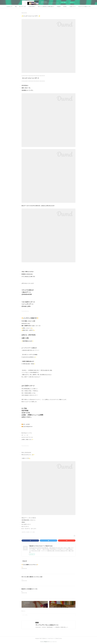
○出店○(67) (23, 532)
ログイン (72, 2)
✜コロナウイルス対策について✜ (84, 7)
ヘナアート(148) (32, 532)
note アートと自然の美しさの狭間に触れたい (46, 7)
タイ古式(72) (27, 532)
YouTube (65, 7)
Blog (16, 7)
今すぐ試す (64, 2)
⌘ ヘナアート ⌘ (22, 7)
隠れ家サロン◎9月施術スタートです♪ (30, 589)
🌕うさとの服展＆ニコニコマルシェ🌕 (30, 565)
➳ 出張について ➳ (72, 7)
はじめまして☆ (9, 7)
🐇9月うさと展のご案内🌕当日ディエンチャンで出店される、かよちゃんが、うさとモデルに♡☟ (39, 579)
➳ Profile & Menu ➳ (32, 7)
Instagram (59, 7)
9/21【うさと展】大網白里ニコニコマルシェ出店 (32, 577)
